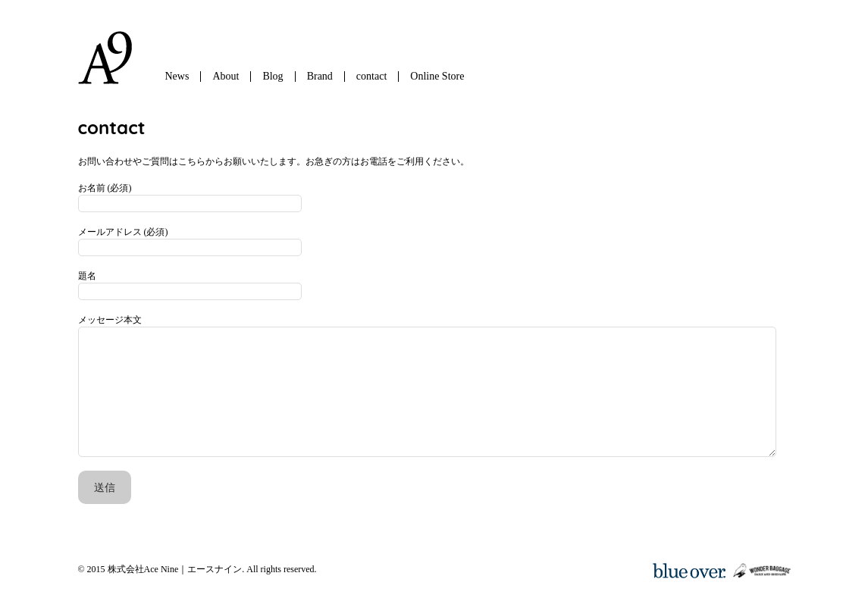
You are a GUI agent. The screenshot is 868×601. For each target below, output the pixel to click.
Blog (273, 76)
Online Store (437, 76)
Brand (320, 76)
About (226, 76)
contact (371, 76)
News (177, 76)
